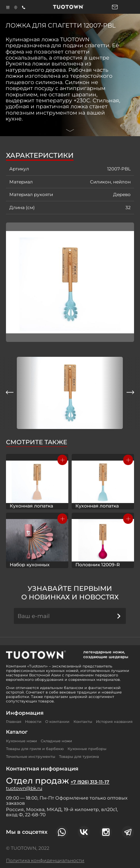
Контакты (83, 722)
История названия (114, 722)
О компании (57, 722)
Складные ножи (56, 741)
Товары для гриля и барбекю (35, 749)
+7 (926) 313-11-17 (90, 782)
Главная (14, 722)
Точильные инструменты (31, 757)
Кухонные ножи (21, 741)
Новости (33, 722)
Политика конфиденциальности (45, 860)
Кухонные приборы (87, 749)
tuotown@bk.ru (24, 788)
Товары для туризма (79, 757)
